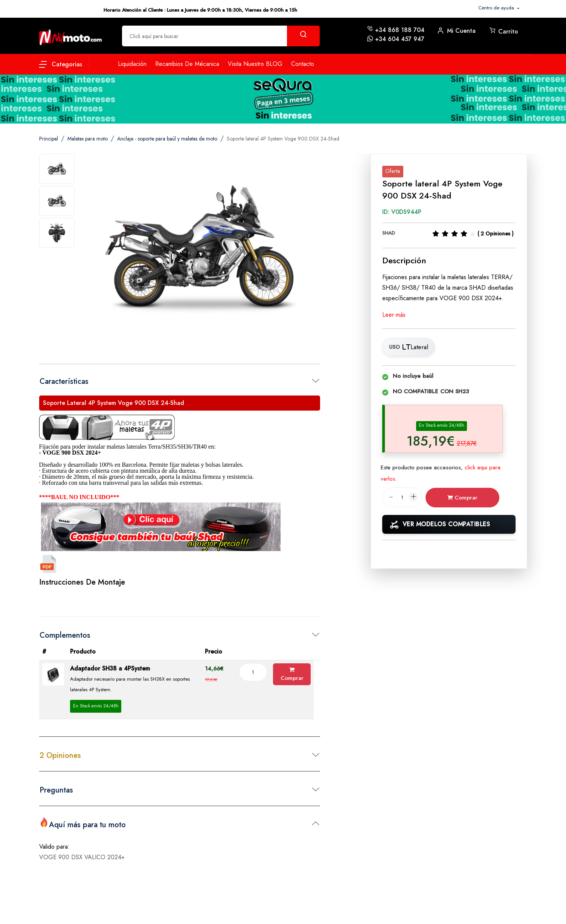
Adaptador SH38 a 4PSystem (110, 668)
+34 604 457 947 (400, 39)
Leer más (394, 315)
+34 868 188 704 (400, 30)
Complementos (65, 635)
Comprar (292, 675)
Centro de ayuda (497, 8)
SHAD (389, 233)
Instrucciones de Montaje (82, 582)
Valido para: (54, 844)
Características (64, 381)
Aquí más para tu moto (83, 824)
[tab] (57, 169)
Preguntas (56, 790)
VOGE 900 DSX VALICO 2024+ (82, 855)
